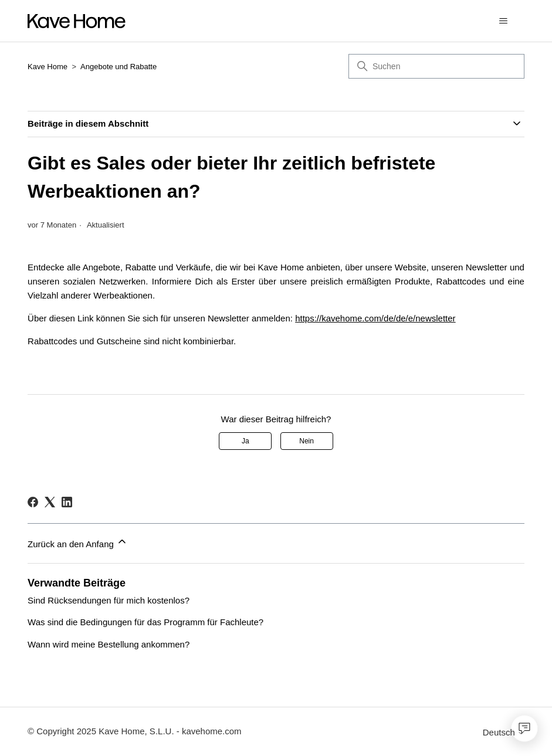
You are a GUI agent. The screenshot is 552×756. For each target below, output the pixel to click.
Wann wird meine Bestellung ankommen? (109, 644)
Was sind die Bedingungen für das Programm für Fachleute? (145, 622)
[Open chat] (524, 728)
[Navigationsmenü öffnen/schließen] (504, 21)
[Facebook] (33, 502)
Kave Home (48, 67)
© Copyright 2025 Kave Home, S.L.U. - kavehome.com (135, 731)
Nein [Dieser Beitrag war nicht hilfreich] (307, 441)
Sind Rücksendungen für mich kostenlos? (109, 600)
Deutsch (504, 732)
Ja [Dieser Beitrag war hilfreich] (245, 441)
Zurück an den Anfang (78, 542)
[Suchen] (436, 66)
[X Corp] (50, 502)
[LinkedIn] (67, 502)
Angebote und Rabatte (118, 67)
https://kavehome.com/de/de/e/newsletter (375, 318)
